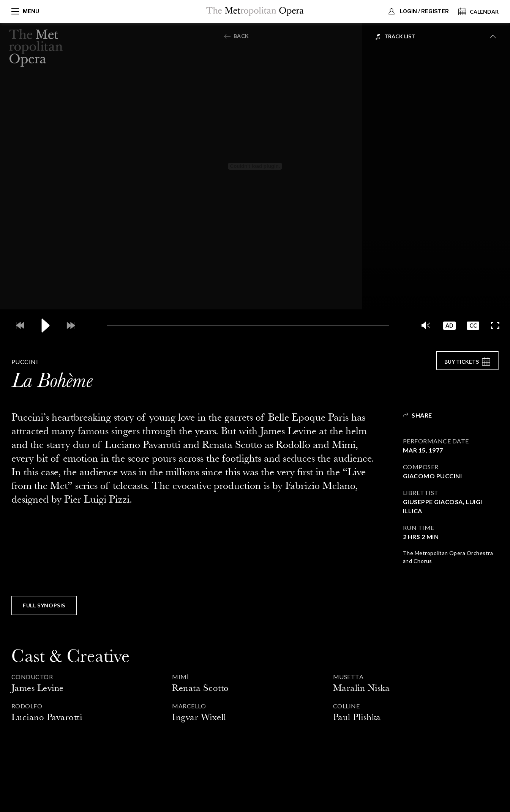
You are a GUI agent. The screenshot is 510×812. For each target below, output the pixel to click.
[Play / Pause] (45, 325)
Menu (25, 11)
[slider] (248, 325)
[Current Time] (92, 325)
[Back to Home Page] (36, 48)
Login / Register (418, 12)
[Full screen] (495, 325)
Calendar (478, 11)
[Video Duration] (404, 325)
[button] (423, 325)
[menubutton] (436, 36)
